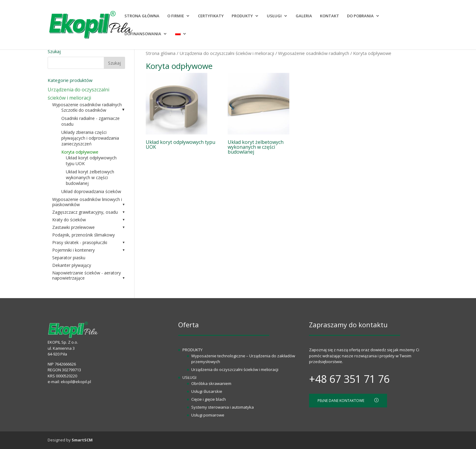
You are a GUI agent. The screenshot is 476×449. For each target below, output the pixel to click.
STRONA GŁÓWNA (142, 16)
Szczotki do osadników (84, 110)
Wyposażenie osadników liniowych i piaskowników (87, 202)
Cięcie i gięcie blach (209, 399)
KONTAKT (330, 16)
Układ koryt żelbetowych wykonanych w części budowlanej (90, 177)
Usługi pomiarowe (208, 415)
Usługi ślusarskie (207, 391)
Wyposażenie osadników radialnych (314, 53)
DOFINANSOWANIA (143, 34)
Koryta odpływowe (80, 152)
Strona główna (161, 53)
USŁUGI (274, 16)
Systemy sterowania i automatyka (223, 407)
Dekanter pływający (72, 265)
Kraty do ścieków (69, 220)
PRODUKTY (242, 16)
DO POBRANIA (360, 16)
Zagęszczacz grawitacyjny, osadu (85, 212)
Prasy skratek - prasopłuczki (80, 242)
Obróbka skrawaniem (211, 383)
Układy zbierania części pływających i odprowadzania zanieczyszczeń (90, 138)
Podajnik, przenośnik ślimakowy (83, 235)
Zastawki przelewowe (73, 227)
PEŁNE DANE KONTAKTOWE (348, 401)
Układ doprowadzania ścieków (91, 191)
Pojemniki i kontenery (73, 250)
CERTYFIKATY (211, 16)
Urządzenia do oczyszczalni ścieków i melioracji (227, 53)
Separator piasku (69, 258)
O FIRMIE (176, 16)
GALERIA (304, 16)
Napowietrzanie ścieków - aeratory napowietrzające (87, 275)
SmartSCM (82, 440)
